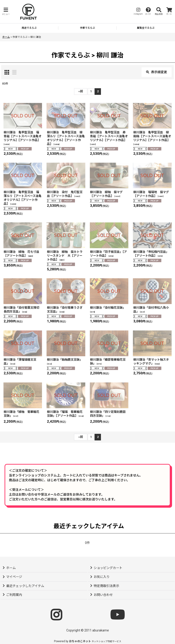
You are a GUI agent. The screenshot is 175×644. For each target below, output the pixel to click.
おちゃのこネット (80, 641)
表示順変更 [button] (157, 72)
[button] (6, 12)
